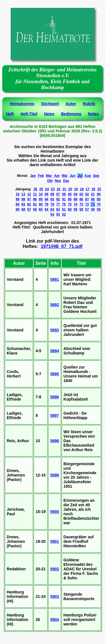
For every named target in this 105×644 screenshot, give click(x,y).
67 (29, 209)
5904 (54, 620)
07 (58, 194)
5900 (54, 512)
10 (41, 194)
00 (99, 194)
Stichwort (50, 104)
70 (99, 204)
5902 (54, 569)
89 (75, 199)
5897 (54, 415)
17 (88, 189)
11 (35, 194)
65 (41, 209)
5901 (54, 541)
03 (81, 194)
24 (47, 189)
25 (41, 189)
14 (17, 194)
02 (87, 194)
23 (53, 189)
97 (29, 199)
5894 (54, 351)
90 (70, 199)
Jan (33, 176)
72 (87, 204)
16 (93, 189)
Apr (57, 176)
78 (52, 204)
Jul (80, 176)
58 (81, 209)
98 (23, 199)
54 (52, 214)
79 (46, 204)
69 (17, 209)
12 (29, 194)
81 (35, 204)
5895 (54, 374)
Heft (10, 114)
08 (52, 194)
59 (75, 209)
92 (58, 199)
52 (64, 214)
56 (93, 209)
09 (46, 194)
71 (93, 204)
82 (29, 204)
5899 (54, 475)
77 (58, 204)
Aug (88, 176)
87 (87, 199)
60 (70, 209)
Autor (71, 104)
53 (58, 214)
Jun (72, 176)
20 (70, 189)
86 (93, 199)
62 (58, 209)
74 (75, 204)
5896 (54, 397)
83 (23, 204)
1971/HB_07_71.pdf (61, 246)
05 (70, 194)
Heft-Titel (29, 114)
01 (93, 194)
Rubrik (89, 104)
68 (23, 209)
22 (58, 189)
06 (64, 194)
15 (99, 189)
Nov (58, 181)
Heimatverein (22, 104)
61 (64, 209)
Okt (50, 181)
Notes (93, 114)
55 (99, 209)
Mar (49, 176)
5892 (54, 305)
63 (52, 209)
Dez (66, 181)
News (49, 114)
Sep (96, 176)
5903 (54, 596)
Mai (65, 176)
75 (70, 204)
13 (23, 194)
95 (41, 199)
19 (76, 189)
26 (35, 189)
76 (64, 204)
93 (52, 199)
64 (46, 209)
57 (87, 209)
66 (35, 209)
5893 (54, 330)
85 (99, 199)
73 (81, 204)
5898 (54, 441)
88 (81, 199)
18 (82, 189)
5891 (54, 279)
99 (17, 199)
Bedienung (71, 114)
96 (35, 199)
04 (75, 194)
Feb (41, 176)
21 (64, 189)
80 (41, 204)
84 (17, 204)
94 (46, 199)
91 (64, 199)
